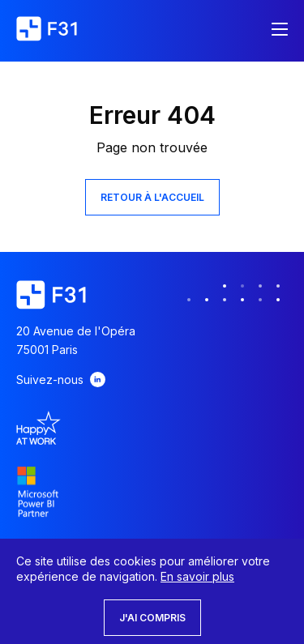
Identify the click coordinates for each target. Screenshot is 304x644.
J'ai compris (152, 618)
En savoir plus (197, 576)
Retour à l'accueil (152, 197)
